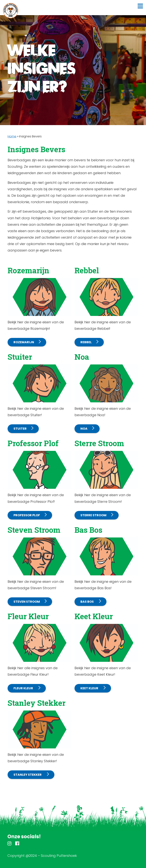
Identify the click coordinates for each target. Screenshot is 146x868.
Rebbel (86, 342)
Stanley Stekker (28, 775)
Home (12, 136)
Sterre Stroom (93, 515)
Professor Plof (27, 515)
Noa (84, 429)
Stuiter (20, 429)
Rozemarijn (24, 342)
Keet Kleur (90, 688)
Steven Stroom (27, 602)
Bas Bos (87, 602)
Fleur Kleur (24, 688)
